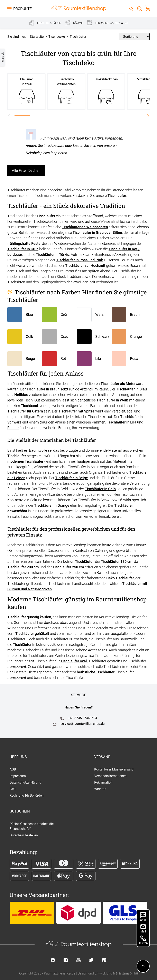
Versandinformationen (110, 776)
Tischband (29, 406)
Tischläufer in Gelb (100, 489)
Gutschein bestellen (24, 835)
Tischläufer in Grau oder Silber (97, 232)
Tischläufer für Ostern (25, 411)
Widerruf (100, 789)
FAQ (13, 789)
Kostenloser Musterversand (114, 769)
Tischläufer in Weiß (112, 400)
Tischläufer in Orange (52, 505)
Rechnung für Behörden (27, 795)
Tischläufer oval (74, 661)
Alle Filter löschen (26, 170)
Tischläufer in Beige (72, 478)
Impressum (18, 776)
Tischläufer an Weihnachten (85, 227)
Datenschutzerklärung (25, 782)
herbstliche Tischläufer (96, 672)
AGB (13, 769)
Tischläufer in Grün (23, 249)
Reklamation (103, 782)
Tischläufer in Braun (43, 389)
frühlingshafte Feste (24, 243)
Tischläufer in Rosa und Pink (80, 260)
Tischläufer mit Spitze (76, 411)
